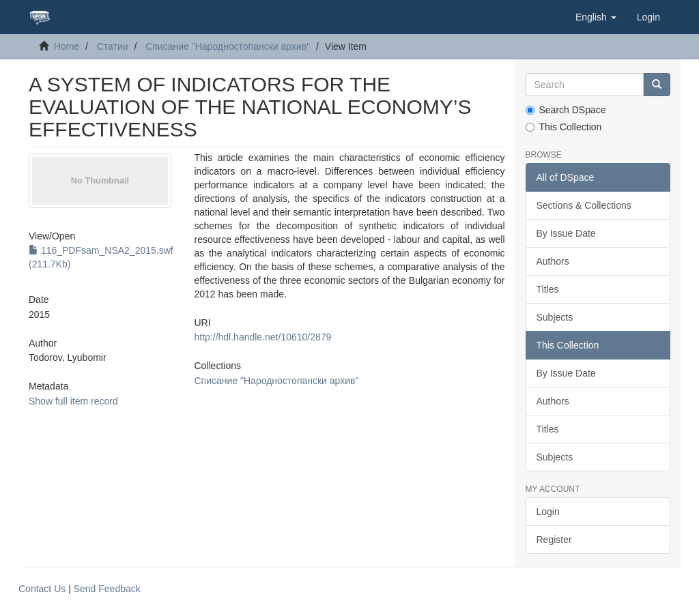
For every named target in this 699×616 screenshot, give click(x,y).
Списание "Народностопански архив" (228, 46)
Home (67, 46)
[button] (596, 17)
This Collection (564, 127)
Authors (553, 261)
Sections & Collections (584, 205)
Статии (113, 46)
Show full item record (73, 401)
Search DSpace (566, 110)
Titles (548, 289)
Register (554, 540)
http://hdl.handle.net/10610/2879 (263, 337)
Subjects (555, 317)
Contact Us (42, 589)
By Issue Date (566, 233)
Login (548, 512)
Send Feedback (107, 589)
